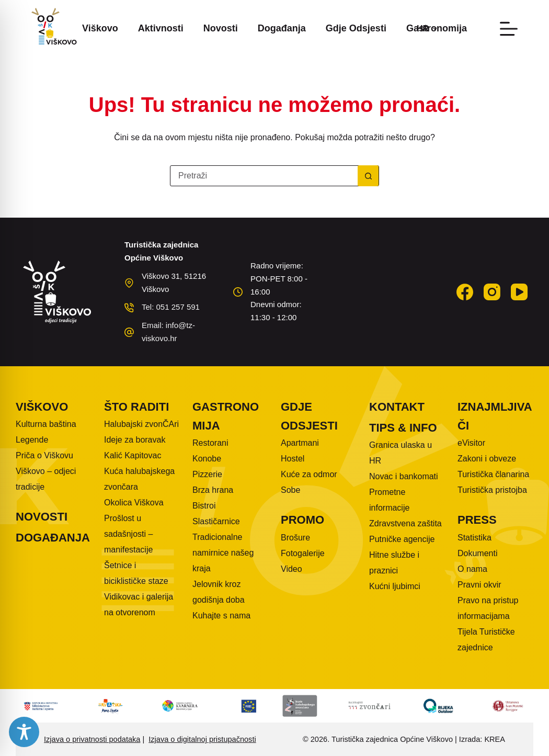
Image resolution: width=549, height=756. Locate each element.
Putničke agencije (402, 539)
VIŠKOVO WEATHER (383, 286)
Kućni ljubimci (395, 586)
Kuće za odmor (309, 474)
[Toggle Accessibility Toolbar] (24, 732)
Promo (302, 520)
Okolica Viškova (134, 503)
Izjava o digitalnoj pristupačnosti (202, 739)
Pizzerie (207, 474)
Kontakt (397, 407)
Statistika (474, 538)
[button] (427, 29)
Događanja (282, 28)
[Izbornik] (509, 29)
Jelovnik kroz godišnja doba (219, 592)
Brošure (295, 538)
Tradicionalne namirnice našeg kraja (223, 553)
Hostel (293, 459)
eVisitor (471, 443)
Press (477, 520)
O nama (472, 569)
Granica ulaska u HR (401, 453)
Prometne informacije (389, 500)
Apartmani (300, 443)
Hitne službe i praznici (394, 563)
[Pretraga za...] (264, 176)
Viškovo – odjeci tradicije (46, 479)
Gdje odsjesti (356, 28)
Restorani (210, 443)
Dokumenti (477, 553)
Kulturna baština (46, 424)
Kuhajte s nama (221, 616)
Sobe (290, 490)
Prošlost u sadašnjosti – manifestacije (128, 534)
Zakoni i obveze (487, 459)
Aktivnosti (161, 28)
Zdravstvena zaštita (405, 523)
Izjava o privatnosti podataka (92, 739)
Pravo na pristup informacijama (488, 608)
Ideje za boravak (135, 440)
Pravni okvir (479, 585)
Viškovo (100, 28)
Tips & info (403, 428)
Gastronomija (226, 416)
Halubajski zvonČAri (141, 424)
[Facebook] (465, 292)
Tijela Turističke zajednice (486, 640)
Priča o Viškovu (44, 455)
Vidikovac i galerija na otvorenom (139, 605)
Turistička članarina (493, 474)
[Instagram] (492, 292)
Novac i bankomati (404, 476)
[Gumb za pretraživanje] (368, 176)
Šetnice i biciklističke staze (136, 573)
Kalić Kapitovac (133, 455)
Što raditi (136, 407)
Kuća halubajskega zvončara (139, 479)
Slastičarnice (216, 521)
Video (291, 569)
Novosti (221, 28)
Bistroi (204, 506)
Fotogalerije (303, 553)
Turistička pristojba (492, 490)
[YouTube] (519, 292)
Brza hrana (213, 490)
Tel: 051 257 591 (171, 307)
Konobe (207, 459)
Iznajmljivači (495, 416)
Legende (32, 440)
